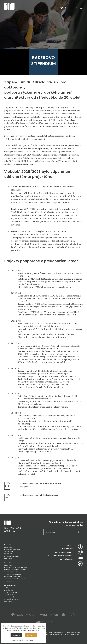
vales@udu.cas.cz (15, 599)
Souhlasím (31, 635)
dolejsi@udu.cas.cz (15, 597)
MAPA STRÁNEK (67, 549)
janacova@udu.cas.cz (24, 164)
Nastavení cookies (66, 559)
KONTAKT (69, 546)
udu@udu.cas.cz (14, 556)
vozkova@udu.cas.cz (16, 576)
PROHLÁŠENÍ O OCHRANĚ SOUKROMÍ (60, 556)
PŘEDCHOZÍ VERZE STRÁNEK (63, 552)
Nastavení (16, 635)
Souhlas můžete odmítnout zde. (24, 640)
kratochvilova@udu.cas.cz (17, 579)
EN (65, 8)
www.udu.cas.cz (9, 558)
